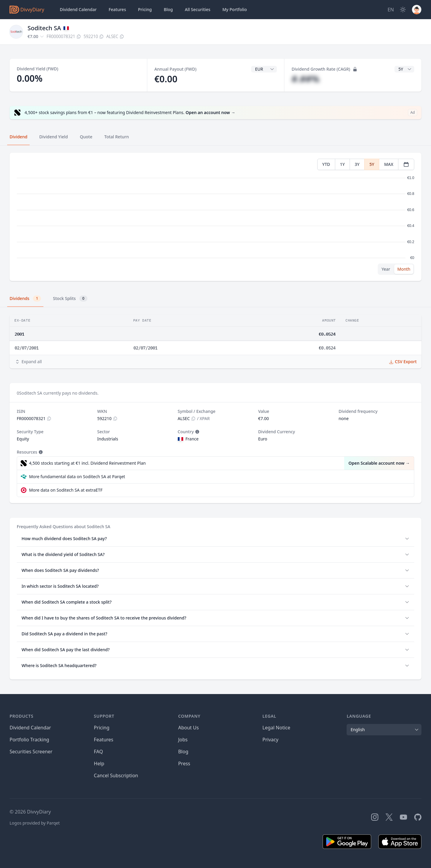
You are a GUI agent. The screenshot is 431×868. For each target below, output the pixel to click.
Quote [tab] (86, 137)
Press (184, 764)
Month (404, 269)
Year (386, 269)
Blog (183, 752)
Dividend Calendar (78, 9)
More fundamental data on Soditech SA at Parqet (77, 477)
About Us (188, 728)
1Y (342, 164)
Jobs (183, 740)
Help (99, 764)
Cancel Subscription (116, 775)
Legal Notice (276, 728)
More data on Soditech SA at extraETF (66, 490)
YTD (326, 164)
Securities (197, 10)
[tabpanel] (215, 217)
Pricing (145, 9)
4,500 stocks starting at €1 (87, 463)
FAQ (98, 752)
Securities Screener (31, 752)
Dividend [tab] (18, 137)
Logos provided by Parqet (35, 823)
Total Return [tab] (117, 137)
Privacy (270, 740)
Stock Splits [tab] (70, 299)
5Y (372, 164)
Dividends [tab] (25, 299)
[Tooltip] (197, 432)
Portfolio (235, 10)
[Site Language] (391, 10)
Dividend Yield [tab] (53, 137)
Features (117, 9)
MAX (389, 164)
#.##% (305, 79)
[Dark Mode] (403, 10)
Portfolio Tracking (29, 740)
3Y (357, 164)
